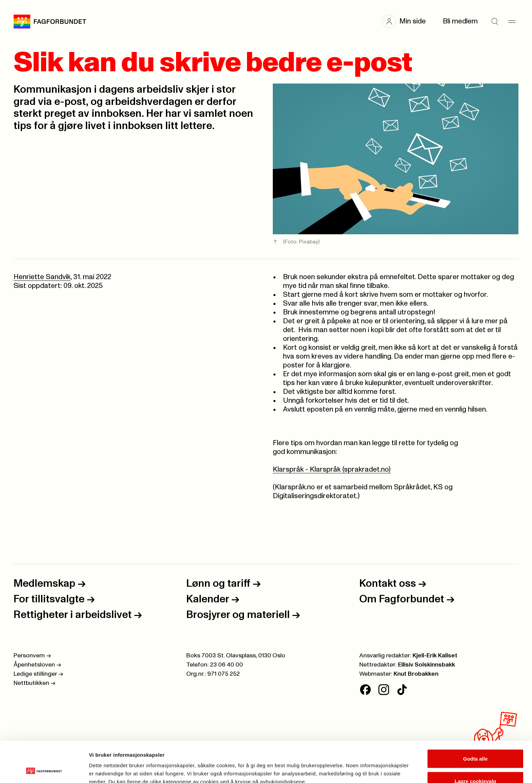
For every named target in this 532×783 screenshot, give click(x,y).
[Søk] (495, 21)
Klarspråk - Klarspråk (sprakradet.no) (332, 469)
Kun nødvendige (475, 765)
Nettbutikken (34, 683)
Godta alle (476, 720)
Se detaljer (365, 766)
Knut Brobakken (416, 674)
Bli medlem (460, 21)
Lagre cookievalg (476, 743)
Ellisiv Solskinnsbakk (426, 665)
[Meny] (512, 21)
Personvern (32, 656)
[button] (407, 21)
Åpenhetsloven (37, 665)
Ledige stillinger (38, 674)
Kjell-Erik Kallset (435, 656)
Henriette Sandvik (42, 277)
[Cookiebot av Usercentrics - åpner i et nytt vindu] (44, 770)
